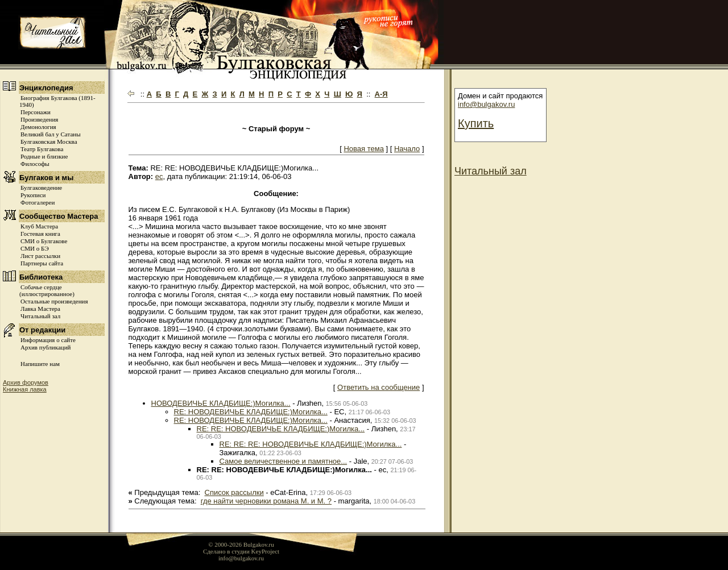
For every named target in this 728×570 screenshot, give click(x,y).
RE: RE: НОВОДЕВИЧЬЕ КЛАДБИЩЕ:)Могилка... (281, 429)
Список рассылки (234, 492)
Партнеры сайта (42, 263)
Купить (476, 123)
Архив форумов (26, 382)
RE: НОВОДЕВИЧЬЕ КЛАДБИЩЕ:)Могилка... (251, 412)
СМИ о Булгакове (44, 241)
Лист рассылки (40, 256)
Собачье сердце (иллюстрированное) (47, 290)
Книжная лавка (25, 389)
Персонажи (36, 112)
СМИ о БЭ (35, 248)
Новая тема (363, 149)
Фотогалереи (38, 202)
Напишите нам (40, 364)
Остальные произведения (54, 301)
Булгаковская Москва (49, 142)
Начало (407, 149)
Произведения (39, 119)
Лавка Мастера (40, 309)
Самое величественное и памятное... (284, 461)
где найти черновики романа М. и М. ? (266, 501)
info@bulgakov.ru (486, 104)
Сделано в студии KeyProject (241, 551)
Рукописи (33, 195)
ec (159, 176)
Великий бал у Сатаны (51, 134)
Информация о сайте (48, 340)
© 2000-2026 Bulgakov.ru (241, 544)
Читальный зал (40, 316)
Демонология (38, 127)
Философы (35, 164)
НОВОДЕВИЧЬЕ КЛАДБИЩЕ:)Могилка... (221, 403)
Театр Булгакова (42, 149)
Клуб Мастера (39, 226)
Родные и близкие (44, 156)
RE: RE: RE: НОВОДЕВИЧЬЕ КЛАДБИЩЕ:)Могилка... (311, 444)
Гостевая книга (40, 234)
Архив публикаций (45, 347)
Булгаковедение (41, 188)
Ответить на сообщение (379, 387)
